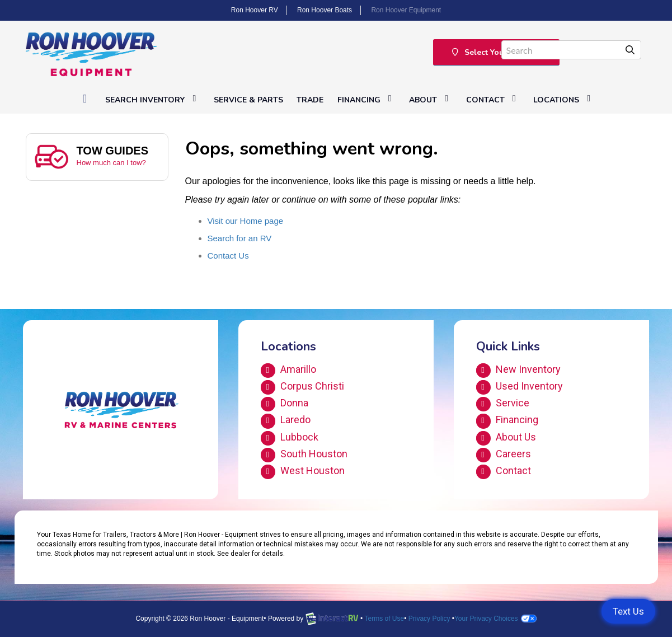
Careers (504, 455)
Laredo (286, 421)
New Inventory (518, 371)
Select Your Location (497, 52)
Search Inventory (152, 100)
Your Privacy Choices (495, 619)
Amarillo (288, 371)
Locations (564, 100)
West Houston (303, 472)
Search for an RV (240, 238)
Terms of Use (384, 619)
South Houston (304, 455)
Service (503, 404)
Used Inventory (520, 387)
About (431, 100)
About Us (506, 438)
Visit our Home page (246, 221)
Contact (493, 100)
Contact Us (228, 256)
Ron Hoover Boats (325, 10)
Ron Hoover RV (255, 10)
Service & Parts (248, 100)
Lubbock (290, 438)
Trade (310, 100)
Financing (366, 100)
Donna (285, 404)
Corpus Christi (302, 387)
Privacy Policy (429, 619)
